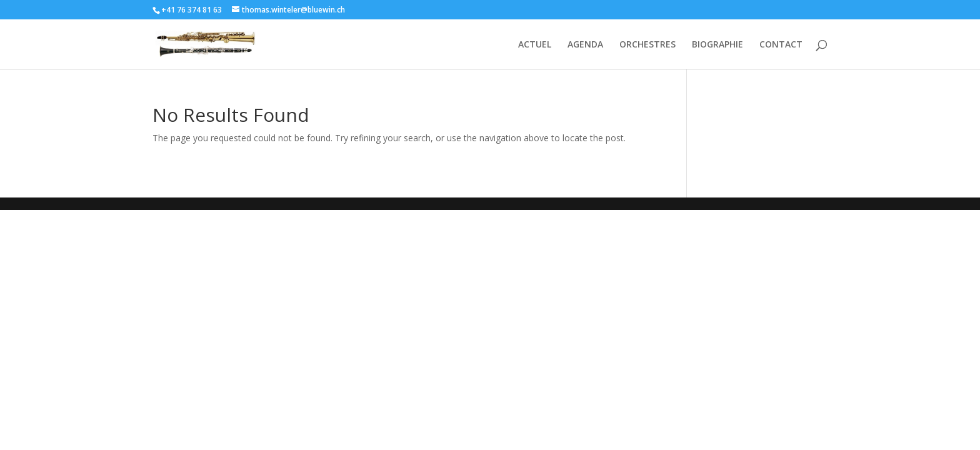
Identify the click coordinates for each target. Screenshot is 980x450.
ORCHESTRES (647, 45)
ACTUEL (535, 45)
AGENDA (585, 45)
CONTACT (781, 45)
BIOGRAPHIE (717, 45)
